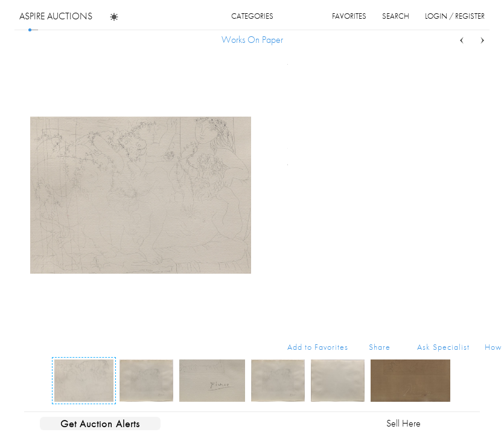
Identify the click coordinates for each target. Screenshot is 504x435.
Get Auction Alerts (100, 424)
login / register (455, 16)
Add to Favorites (318, 347)
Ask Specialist (443, 347)
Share (380, 347)
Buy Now (408, 265)
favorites (349, 16)
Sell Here (404, 423)
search (396, 16)
